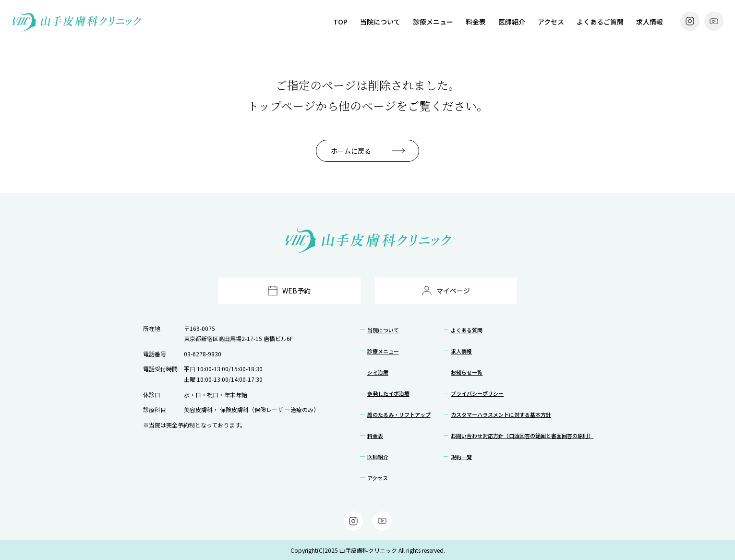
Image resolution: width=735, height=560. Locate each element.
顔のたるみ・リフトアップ (399, 414)
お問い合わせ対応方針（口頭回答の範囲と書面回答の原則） (522, 436)
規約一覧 (461, 457)
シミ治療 (378, 372)
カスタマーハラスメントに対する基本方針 (501, 414)
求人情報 (650, 22)
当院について (380, 22)
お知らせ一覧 (467, 372)
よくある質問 (467, 330)
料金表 (476, 22)
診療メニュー (433, 22)
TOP (340, 22)
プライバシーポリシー (477, 393)
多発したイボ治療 (388, 393)
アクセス (551, 22)
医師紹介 (512, 22)
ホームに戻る (351, 151)
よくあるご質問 (600, 22)
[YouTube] (714, 21)
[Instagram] (690, 21)
